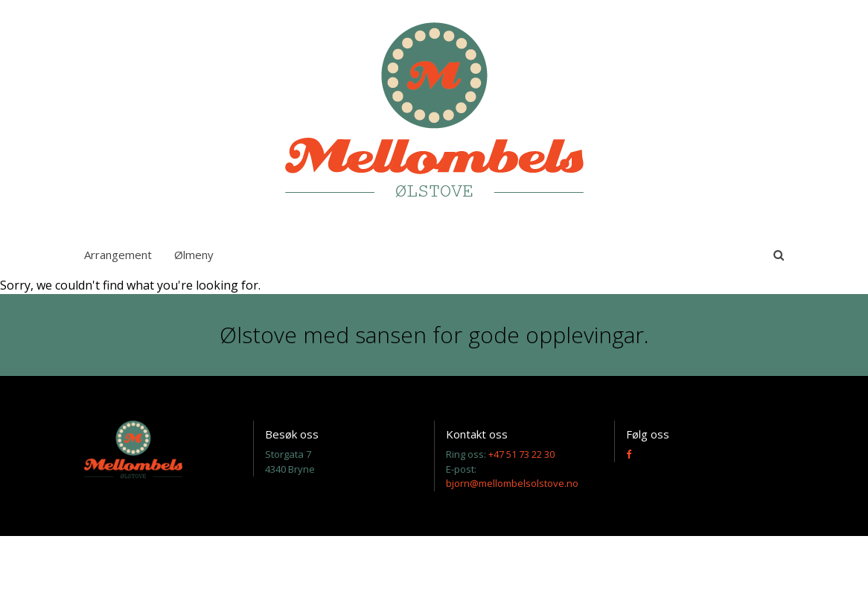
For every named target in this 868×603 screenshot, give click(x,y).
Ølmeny (194, 255)
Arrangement (118, 255)
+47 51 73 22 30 (521, 454)
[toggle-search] (779, 255)
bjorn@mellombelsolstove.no (512, 483)
